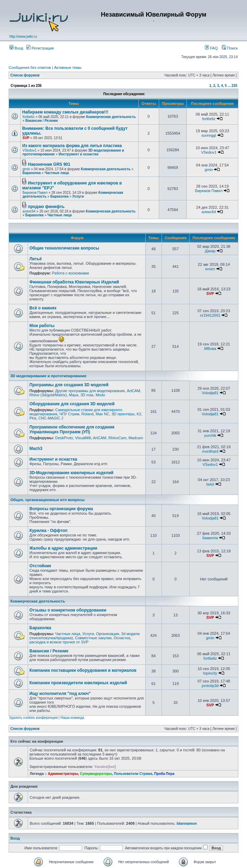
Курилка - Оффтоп (48, 531)
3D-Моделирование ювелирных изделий (71, 473)
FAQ (211, 48)
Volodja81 (210, 393)
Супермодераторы (96, 774)
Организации (108, 634)
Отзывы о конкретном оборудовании (68, 610)
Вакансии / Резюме (42, 121)
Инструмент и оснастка (79, 154)
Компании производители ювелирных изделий (78, 683)
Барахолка (32, 173)
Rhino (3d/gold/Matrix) (48, 395)
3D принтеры (123, 414)
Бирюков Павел (35, 193)
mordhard (210, 451)
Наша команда (72, 718)
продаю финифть (46, 207)
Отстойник (40, 566)
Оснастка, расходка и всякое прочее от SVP (80, 640)
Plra (33, 418)
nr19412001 (210, 315)
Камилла (210, 538)
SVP (26, 138)
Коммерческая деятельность (111, 117)
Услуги (78, 196)
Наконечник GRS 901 (49, 164)
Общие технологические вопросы (64, 248)
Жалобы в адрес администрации (63, 548)
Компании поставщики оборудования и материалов (83, 670)
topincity (210, 673)
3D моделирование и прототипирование (48, 376)
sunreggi (209, 135)
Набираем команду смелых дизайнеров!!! (65, 112)
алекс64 (29, 211)
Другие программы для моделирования (90, 391)
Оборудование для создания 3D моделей (72, 404)
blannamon (187, 823)
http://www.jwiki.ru (23, 37)
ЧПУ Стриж (70, 414)
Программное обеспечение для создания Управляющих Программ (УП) (72, 430)
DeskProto (64, 438)
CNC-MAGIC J (51, 418)
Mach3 (36, 449)
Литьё (36, 259)
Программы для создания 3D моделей (69, 385)
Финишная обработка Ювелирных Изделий (74, 282)
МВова (210, 349)
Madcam (136, 438)
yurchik (210, 435)
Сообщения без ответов (30, 67)
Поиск (230, 48)
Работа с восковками (70, 273)
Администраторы (63, 774)
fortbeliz (29, 117)
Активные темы (68, 67)
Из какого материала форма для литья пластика (72, 146)
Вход (16, 48)
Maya (74, 395)
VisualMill (83, 438)
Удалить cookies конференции (33, 718)
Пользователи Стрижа (133, 774)
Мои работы (42, 326)
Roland (88, 414)
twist (210, 484)
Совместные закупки (93, 638)
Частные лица (57, 173)
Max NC (103, 414)
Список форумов (25, 75)
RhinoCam (117, 438)
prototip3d (210, 686)
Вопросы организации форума (61, 509)
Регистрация (40, 48)
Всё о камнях (43, 308)
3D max (87, 395)
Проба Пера (164, 774)
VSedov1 (30, 150)
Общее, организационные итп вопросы (48, 500)
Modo (100, 395)
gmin (26, 169)
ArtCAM (134, 391)
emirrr (210, 269)
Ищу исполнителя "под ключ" (60, 694)
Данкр (210, 251)
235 (234, 86)
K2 (139, 414)
